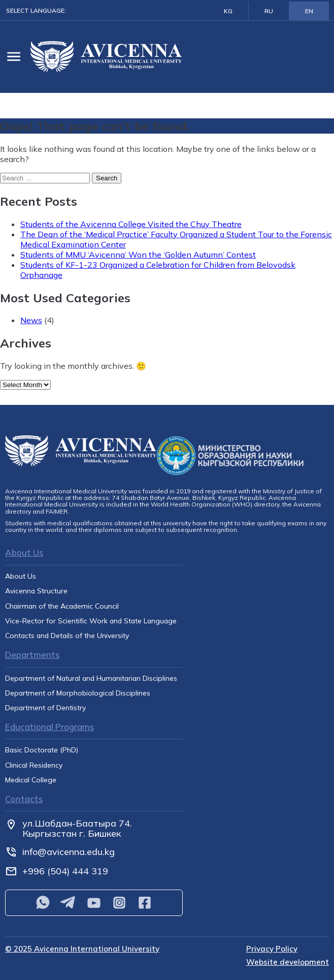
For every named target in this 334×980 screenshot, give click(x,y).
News (31, 320)
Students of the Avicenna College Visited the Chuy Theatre (131, 224)
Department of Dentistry (45, 708)
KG (228, 11)
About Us (21, 576)
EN (309, 11)
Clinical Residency (34, 765)
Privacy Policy (272, 949)
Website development (288, 962)
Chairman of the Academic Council (62, 606)
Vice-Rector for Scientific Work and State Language (91, 621)
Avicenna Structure (36, 591)
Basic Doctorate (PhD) (42, 750)
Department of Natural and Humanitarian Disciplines (91, 678)
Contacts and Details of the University (67, 636)
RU (269, 11)
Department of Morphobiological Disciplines (78, 693)
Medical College (31, 780)
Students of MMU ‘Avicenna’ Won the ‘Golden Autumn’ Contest (138, 255)
